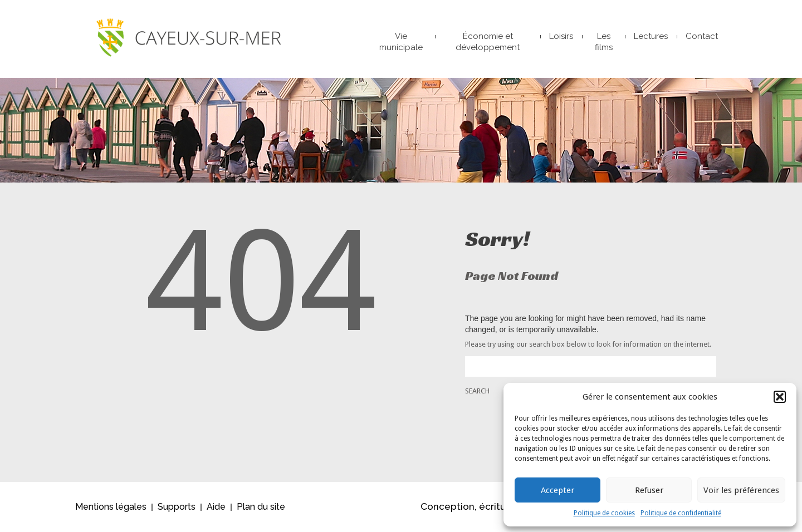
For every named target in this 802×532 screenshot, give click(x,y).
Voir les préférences (741, 490)
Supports (177, 507)
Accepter (558, 490)
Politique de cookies (604, 513)
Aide (216, 507)
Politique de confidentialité (681, 513)
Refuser (649, 490)
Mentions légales (111, 507)
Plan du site (261, 507)
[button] (780, 397)
